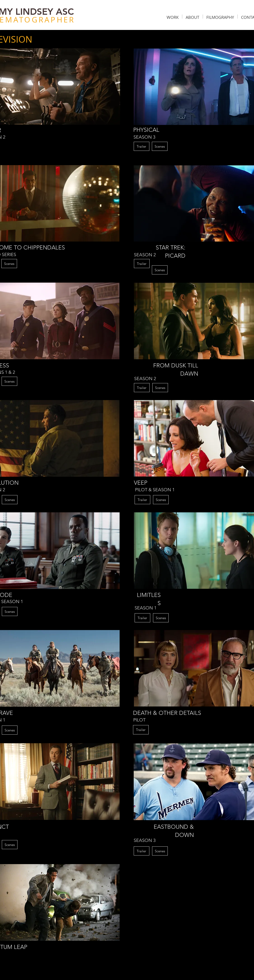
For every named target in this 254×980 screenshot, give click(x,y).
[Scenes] (160, 146)
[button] (173, 17)
